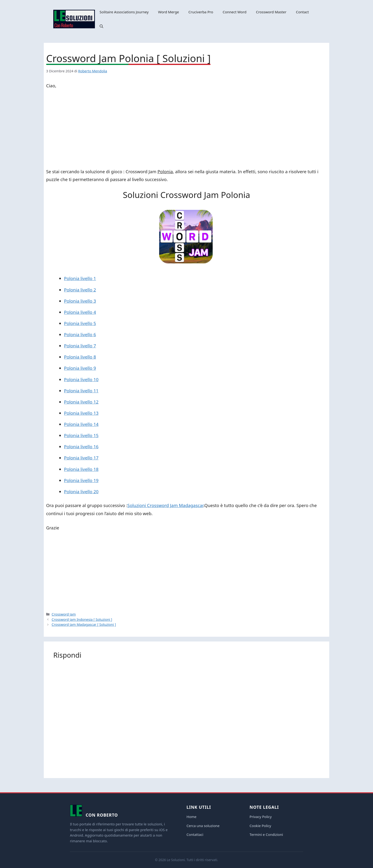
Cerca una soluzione (203, 826)
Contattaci (195, 834)
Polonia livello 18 (81, 469)
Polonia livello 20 (81, 491)
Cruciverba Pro (201, 12)
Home (191, 817)
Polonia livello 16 (81, 446)
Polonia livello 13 (81, 413)
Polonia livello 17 (81, 458)
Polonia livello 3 (80, 301)
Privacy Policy (261, 817)
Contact (302, 12)
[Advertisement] (186, 129)
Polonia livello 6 (80, 334)
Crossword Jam (64, 614)
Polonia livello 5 (80, 323)
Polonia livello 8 (80, 357)
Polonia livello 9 (80, 368)
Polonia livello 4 (80, 312)
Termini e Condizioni (266, 834)
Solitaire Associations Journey (124, 12)
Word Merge (169, 12)
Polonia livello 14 (81, 424)
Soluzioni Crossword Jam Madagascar (165, 505)
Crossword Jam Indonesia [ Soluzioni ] (82, 619)
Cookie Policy (260, 826)
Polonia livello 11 (81, 391)
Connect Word (235, 12)
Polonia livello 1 (80, 278)
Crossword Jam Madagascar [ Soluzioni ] (84, 624)
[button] (101, 26)
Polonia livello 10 (81, 379)
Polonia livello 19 (81, 480)
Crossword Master (271, 12)
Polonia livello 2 (80, 290)
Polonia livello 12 (81, 402)
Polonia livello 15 (81, 435)
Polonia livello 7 (80, 346)
